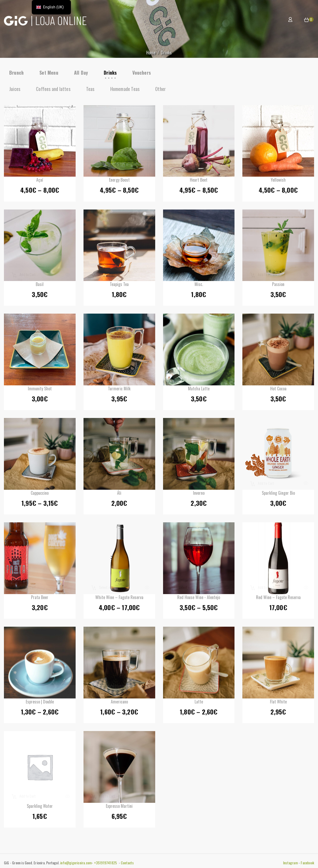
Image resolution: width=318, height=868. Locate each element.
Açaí (40, 181)
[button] (306, 20)
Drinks (110, 73)
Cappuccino (40, 494)
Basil (40, 285)
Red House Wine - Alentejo (199, 599)
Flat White (278, 703)
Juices (15, 89)
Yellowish (278, 181)
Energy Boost (119, 181)
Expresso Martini (119, 807)
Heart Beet (199, 181)
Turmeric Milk (119, 390)
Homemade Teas (125, 89)
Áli (119, 494)
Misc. (199, 285)
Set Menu (49, 73)
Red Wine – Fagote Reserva (278, 599)
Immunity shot (40, 390)
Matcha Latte (199, 390)
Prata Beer (40, 599)
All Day (81, 73)
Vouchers (142, 73)
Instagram (290, 863)
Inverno (199, 494)
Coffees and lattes (53, 89)
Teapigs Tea (119, 285)
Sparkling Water (40, 807)
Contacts (127, 863)
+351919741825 (106, 863)
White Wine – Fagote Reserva (119, 599)
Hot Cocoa (278, 390)
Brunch (16, 73)
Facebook (307, 863)
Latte (199, 703)
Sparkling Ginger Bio (278, 494)
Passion (278, 285)
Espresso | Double (40, 703)
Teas (90, 89)
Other (160, 89)
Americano (119, 703)
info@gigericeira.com (76, 863)
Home (151, 53)
